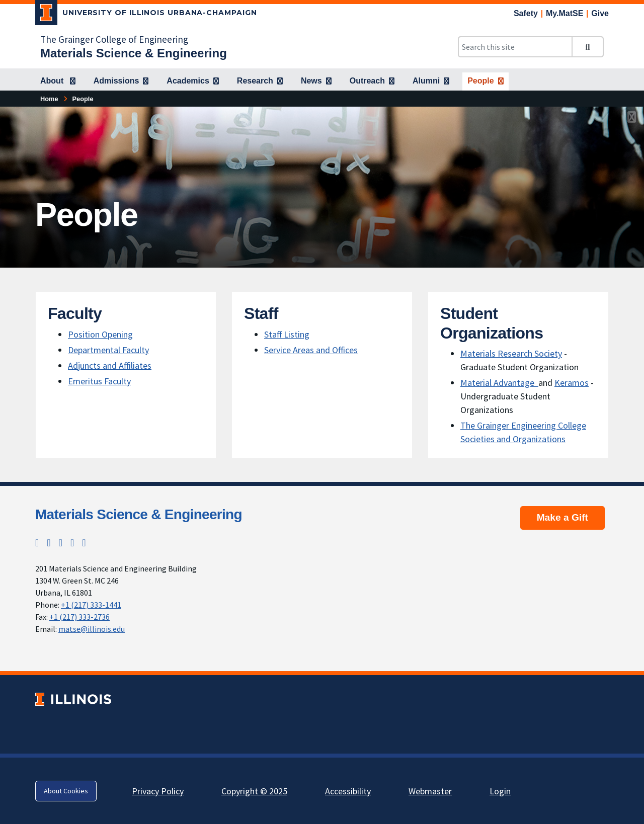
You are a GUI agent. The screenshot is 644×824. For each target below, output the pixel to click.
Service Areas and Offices (311, 350)
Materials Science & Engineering (139, 514)
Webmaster (430, 791)
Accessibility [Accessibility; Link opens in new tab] (348, 791)
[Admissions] (121, 81)
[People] (485, 81)
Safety (526, 13)
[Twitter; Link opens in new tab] (37, 543)
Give (600, 13)
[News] (316, 81)
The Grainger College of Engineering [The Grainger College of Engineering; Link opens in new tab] (114, 39)
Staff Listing (287, 334)
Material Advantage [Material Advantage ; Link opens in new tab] (499, 383)
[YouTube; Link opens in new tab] (84, 543)
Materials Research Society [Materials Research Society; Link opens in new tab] (511, 353)
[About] (58, 81)
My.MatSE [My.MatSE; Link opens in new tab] (565, 13)
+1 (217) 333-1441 (91, 605)
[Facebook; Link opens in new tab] (61, 543)
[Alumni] (431, 81)
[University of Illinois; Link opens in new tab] (73, 699)
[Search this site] (515, 47)
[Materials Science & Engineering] (134, 53)
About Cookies (66, 791)
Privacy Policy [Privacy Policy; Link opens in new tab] (158, 791)
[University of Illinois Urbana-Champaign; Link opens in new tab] (146, 15)
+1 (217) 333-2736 (79, 617)
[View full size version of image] (632, 117)
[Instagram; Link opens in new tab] (49, 543)
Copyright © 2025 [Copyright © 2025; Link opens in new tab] (254, 791)
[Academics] (193, 81)
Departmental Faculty (108, 350)
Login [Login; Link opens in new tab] (500, 791)
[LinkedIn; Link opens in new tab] (72, 543)
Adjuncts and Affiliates (110, 365)
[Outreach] (372, 81)
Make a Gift (562, 517)
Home (49, 99)
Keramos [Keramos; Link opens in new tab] (572, 383)
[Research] (260, 81)
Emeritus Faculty (99, 381)
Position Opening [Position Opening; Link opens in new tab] (100, 334)
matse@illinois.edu (92, 629)
